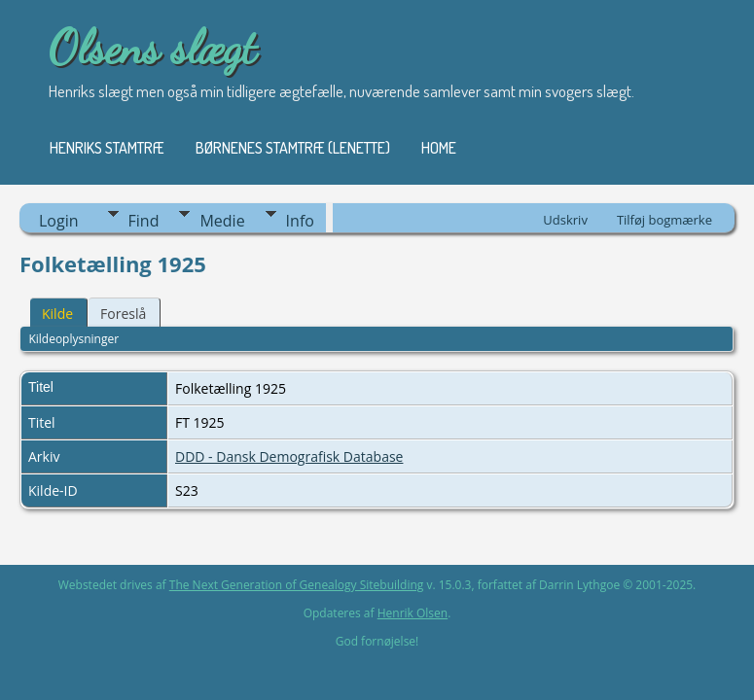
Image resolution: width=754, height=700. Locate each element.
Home (439, 148)
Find (144, 221)
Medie (222, 221)
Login (59, 221)
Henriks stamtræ (107, 148)
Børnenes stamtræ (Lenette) (293, 148)
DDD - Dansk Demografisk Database (289, 456)
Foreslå (123, 314)
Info (300, 221)
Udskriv (565, 220)
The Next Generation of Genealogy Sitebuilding (297, 585)
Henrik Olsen (413, 613)
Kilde (57, 314)
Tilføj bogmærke (664, 220)
